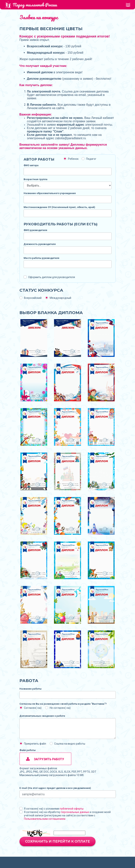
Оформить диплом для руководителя (52, 277)
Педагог (91, 159)
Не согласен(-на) (60, 708)
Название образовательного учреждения (50, 193)
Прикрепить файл (35, 744)
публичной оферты (72, 809)
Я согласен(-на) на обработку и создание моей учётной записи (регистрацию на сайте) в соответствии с (67, 815)
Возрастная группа (35, 179)
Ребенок (73, 159)
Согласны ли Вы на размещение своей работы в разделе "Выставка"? (63, 704)
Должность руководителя (40, 244)
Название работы (30, 689)
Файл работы (28, 750)
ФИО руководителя (35, 230)
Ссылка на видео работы (70, 744)
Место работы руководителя (41, 258)
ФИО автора (31, 165)
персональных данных (75, 812)
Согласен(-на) (33, 708)
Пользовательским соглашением (45, 819)
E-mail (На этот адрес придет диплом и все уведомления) (55, 788)
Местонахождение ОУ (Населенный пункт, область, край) (59, 207)
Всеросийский (33, 298)
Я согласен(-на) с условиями (54, 809)
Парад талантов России (31, 5)
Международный (60, 298)
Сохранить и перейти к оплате (57, 841)
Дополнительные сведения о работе (42, 716)
